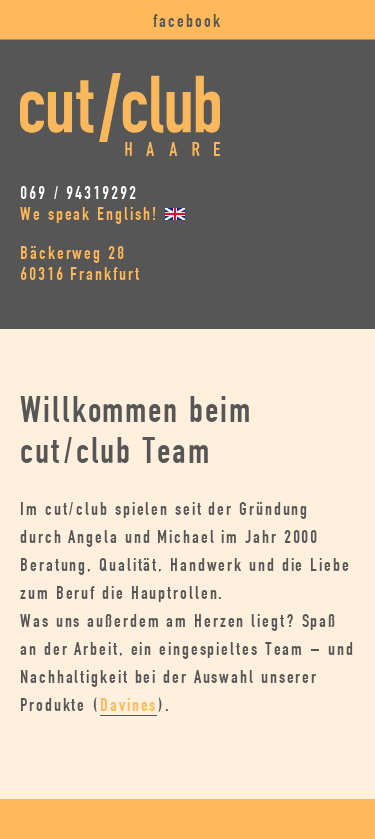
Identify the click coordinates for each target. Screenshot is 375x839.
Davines (128, 705)
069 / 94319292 (79, 193)
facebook (187, 21)
